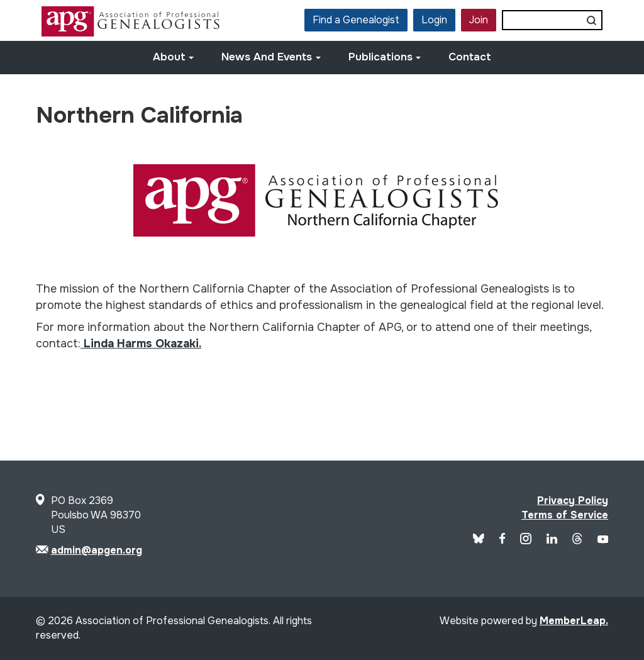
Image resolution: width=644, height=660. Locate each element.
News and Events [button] (271, 57)
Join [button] (479, 20)
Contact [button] (470, 57)
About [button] (174, 57)
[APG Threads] (577, 541)
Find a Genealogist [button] (356, 20)
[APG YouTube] (603, 540)
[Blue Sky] (479, 540)
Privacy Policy (573, 501)
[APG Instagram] (526, 541)
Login (434, 20)
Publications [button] (385, 57)
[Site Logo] (132, 33)
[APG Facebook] (502, 540)
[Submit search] (592, 20)
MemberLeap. (574, 621)
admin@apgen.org (97, 550)
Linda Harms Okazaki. (141, 344)
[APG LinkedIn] (552, 540)
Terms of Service (565, 515)
